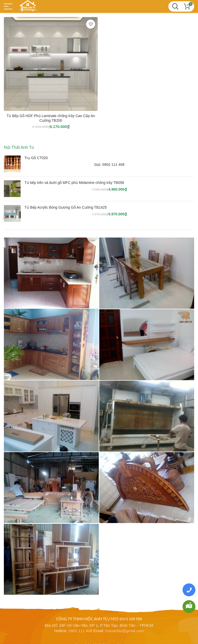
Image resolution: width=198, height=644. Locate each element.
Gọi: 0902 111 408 (109, 165)
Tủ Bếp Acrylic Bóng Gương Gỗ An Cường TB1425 (66, 207)
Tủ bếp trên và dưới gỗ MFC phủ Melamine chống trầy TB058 (74, 183)
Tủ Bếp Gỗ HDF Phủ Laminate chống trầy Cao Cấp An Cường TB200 (51, 118)
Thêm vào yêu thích (91, 24)
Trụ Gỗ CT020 (36, 158)
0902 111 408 (80, 623)
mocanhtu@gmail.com (124, 623)
